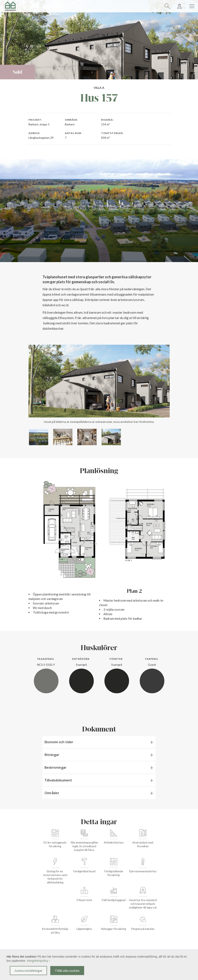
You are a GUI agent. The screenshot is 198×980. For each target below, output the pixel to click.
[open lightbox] (39, 437)
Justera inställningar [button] (28, 970)
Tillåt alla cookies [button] (67, 970)
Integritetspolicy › (38, 961)
